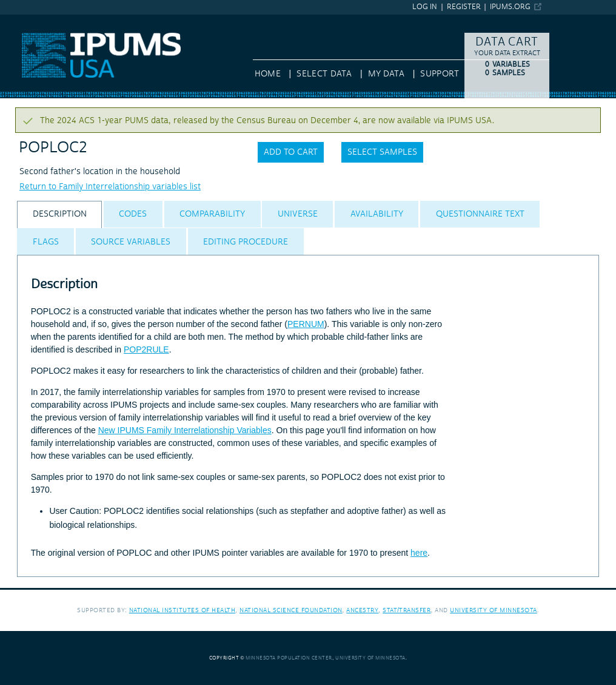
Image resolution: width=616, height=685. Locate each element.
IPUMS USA (22, 20)
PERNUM (306, 324)
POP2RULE (146, 349)
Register (464, 7)
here (419, 553)
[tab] (59, 214)
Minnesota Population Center (289, 658)
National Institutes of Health (182, 610)
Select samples (382, 152)
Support (439, 74)
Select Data (324, 74)
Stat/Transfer (407, 610)
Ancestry (362, 610)
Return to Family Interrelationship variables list (110, 187)
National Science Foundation (291, 610)
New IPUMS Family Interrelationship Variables (185, 430)
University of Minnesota (494, 610)
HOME (268, 74)
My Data (386, 74)
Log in (425, 7)
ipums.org (510, 7)
